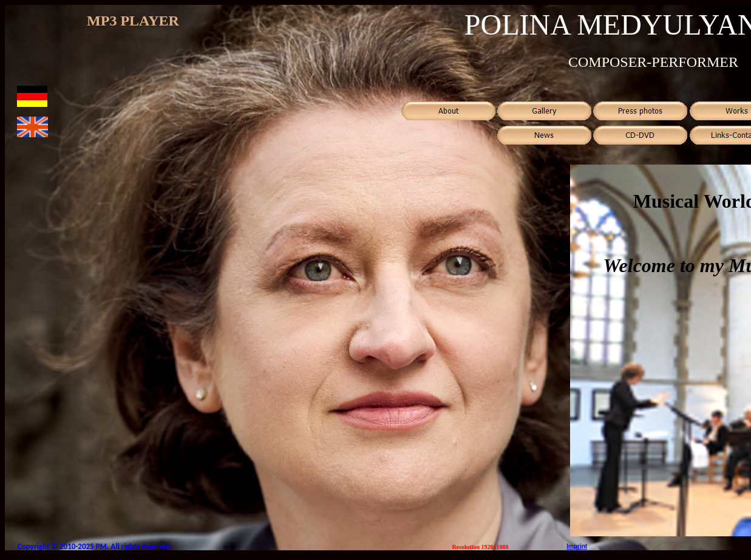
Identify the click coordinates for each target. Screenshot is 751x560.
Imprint (577, 546)
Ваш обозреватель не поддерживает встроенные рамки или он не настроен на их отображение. (133, 39)
